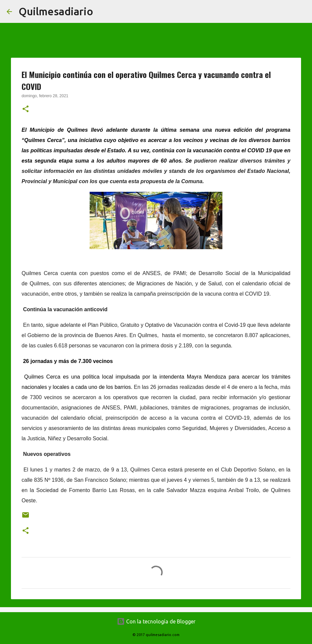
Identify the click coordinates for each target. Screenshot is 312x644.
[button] (26, 109)
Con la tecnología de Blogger (156, 621)
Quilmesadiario (56, 11)
